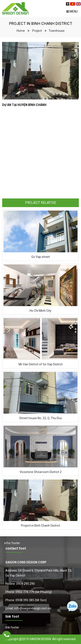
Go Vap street (41, 257)
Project (37, 31)
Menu (72, 11)
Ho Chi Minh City (40, 311)
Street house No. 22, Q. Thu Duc (41, 418)
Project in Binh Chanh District (40, 526)
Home (21, 31)
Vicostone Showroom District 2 (41, 472)
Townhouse (57, 31)
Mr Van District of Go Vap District (41, 364)
